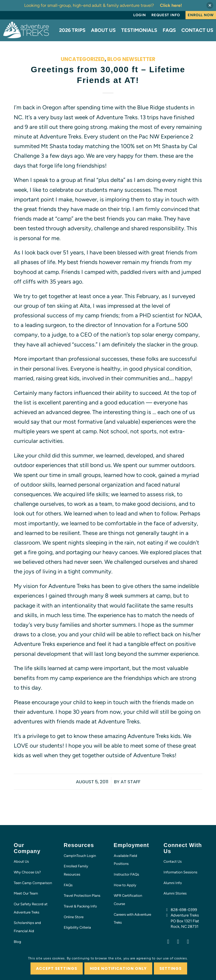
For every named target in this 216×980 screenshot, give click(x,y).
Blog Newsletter (131, 59)
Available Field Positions (125, 860)
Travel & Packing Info (80, 906)
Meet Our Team (26, 893)
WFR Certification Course (128, 900)
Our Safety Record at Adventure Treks (31, 908)
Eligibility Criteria (77, 927)
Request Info (166, 15)
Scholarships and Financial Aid (27, 927)
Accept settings (57, 968)
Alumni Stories (175, 893)
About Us (21, 861)
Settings (171, 968)
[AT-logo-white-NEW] (26, 30)
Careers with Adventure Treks (132, 919)
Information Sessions (180, 872)
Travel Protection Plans (82, 896)
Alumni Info (173, 883)
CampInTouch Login (80, 856)
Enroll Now (201, 15)
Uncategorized (83, 59)
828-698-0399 (184, 910)
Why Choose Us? (27, 872)
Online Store (74, 917)
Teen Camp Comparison (33, 883)
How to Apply (125, 885)
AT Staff (131, 782)
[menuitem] (140, 15)
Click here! (171, 5)
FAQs (68, 885)
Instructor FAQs (126, 874)
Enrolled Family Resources (76, 870)
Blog (17, 942)
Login (140, 15)
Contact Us (173, 861)
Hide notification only (118, 968)
